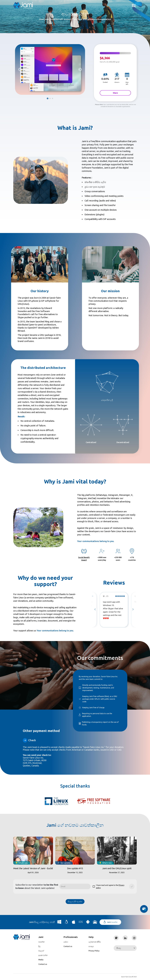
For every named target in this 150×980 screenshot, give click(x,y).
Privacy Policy (94, 951)
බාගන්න (42, 942)
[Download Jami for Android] (88, 923)
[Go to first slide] (80, 69)
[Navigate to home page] (23, 6)
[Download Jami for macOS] (74, 923)
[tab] (48, 98)
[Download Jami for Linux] (66, 923)
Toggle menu (134, 6)
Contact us (43, 964)
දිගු (39, 946)
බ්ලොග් (41, 951)
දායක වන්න (43, 955)
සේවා (66, 942)
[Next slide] (133, 609)
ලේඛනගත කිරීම (95, 942)
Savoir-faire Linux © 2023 (129, 977)
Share (115, 93)
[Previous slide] (20, 69)
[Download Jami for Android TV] (95, 923)
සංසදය (91, 946)
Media (41, 960)
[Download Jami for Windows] (59, 923)
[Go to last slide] (95, 609)
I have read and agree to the (109, 886)
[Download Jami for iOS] (81, 923)
